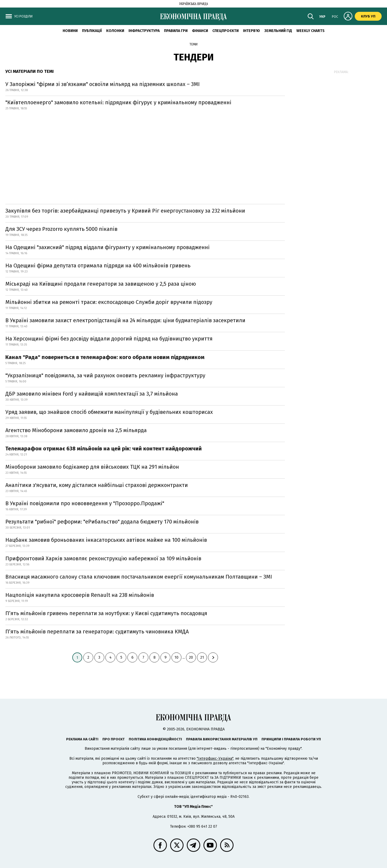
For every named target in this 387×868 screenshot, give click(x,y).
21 (202, 657)
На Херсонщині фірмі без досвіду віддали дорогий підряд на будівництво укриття (109, 339)
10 (176, 657)
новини (70, 31)
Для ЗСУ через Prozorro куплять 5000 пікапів (61, 229)
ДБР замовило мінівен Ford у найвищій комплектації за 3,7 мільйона (92, 394)
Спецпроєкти (225, 31)
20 (191, 657)
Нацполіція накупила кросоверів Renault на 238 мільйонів (80, 595)
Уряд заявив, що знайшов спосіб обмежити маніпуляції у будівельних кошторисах (109, 412)
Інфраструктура (144, 31)
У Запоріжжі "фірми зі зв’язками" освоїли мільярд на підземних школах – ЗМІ (103, 84)
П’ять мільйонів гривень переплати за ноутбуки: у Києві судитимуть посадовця (106, 613)
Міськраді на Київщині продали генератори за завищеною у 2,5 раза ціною (101, 284)
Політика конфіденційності (155, 739)
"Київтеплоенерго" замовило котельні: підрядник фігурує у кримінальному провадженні (118, 102)
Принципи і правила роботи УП (291, 739)
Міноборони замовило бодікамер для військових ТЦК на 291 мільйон (92, 467)
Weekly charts (311, 31)
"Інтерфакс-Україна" (215, 758)
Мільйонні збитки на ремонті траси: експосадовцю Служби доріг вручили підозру (109, 302)
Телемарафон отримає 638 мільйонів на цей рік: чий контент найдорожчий (104, 449)
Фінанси (200, 31)
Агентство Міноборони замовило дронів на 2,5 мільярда (76, 430)
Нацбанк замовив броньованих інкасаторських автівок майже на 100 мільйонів (106, 540)
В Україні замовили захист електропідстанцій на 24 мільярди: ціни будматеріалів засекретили (125, 320)
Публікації (92, 31)
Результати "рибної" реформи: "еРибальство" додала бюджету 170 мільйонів (102, 522)
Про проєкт (114, 739)
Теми (193, 44)
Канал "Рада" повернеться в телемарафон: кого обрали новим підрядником (105, 357)
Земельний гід (278, 31)
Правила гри (176, 31)
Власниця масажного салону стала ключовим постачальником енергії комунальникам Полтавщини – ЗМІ (139, 577)
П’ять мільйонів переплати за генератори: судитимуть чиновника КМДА (97, 632)
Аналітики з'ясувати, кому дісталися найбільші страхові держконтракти (97, 485)
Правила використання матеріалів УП (222, 739)
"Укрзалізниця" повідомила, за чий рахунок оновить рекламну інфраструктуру (105, 375)
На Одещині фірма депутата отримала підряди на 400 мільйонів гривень (98, 266)
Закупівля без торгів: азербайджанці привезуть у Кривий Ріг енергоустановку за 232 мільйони (125, 211)
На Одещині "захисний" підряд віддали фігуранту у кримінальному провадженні (107, 247)
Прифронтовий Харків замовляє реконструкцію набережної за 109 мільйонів (103, 558)
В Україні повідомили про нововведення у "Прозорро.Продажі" (85, 503)
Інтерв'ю (251, 31)
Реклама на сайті (82, 739)
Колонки (115, 31)
